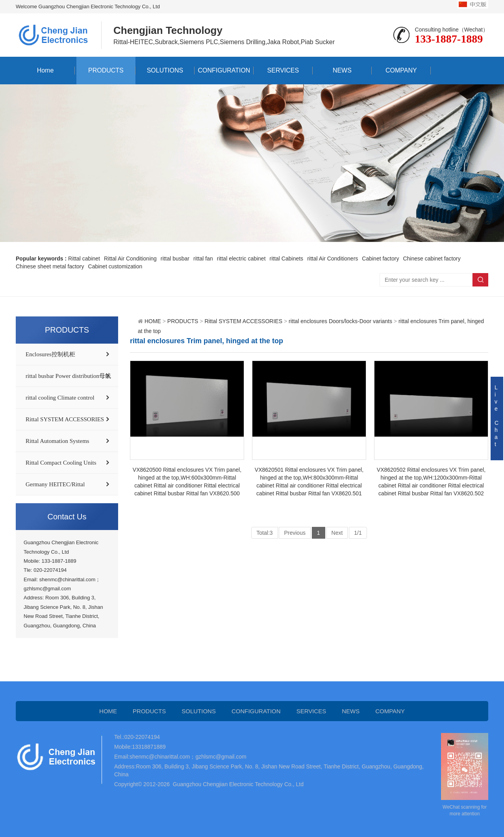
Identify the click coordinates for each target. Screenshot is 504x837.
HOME (153, 321)
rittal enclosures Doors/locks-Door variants (340, 321)
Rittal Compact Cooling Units (61, 463)
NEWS (342, 70)
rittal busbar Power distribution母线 (68, 376)
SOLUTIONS (165, 70)
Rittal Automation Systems (57, 441)
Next (337, 533)
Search (480, 280)
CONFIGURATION (224, 70)
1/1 (358, 533)
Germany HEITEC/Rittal (55, 484)
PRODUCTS (106, 70)
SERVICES (283, 70)
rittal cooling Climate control (60, 398)
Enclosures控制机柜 (50, 354)
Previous (295, 533)
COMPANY (401, 70)
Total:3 (264, 533)
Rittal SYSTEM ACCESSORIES (65, 419)
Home (45, 70)
